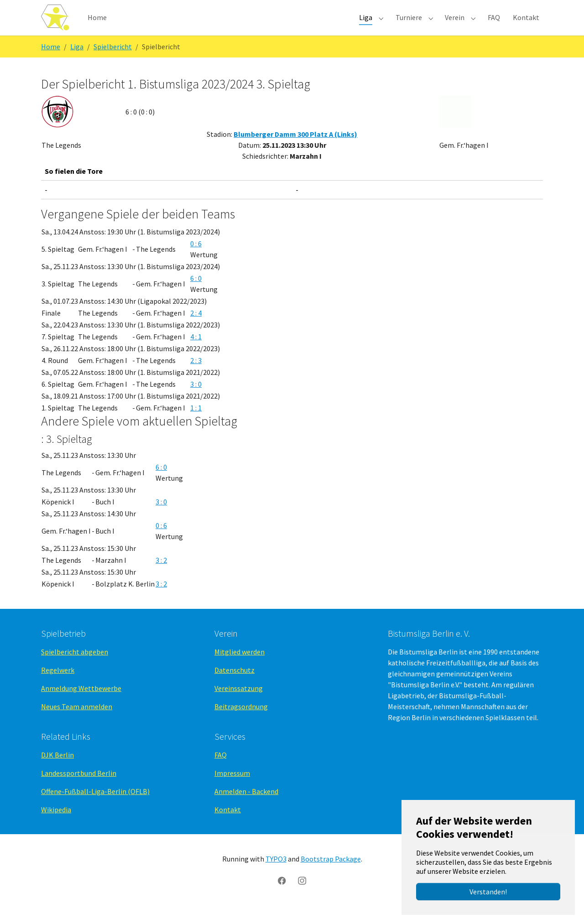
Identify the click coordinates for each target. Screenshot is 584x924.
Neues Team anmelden (77, 722)
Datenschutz (235, 685)
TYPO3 (276, 874)
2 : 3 (196, 375)
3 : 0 (196, 399)
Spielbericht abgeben (75, 667)
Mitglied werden (240, 667)
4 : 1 (196, 351)
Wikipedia (56, 825)
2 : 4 (196, 327)
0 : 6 (196, 258)
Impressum (232, 788)
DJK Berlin (57, 770)
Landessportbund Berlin (79, 788)
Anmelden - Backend (246, 806)
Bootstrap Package (331, 874)
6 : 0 (196, 293)
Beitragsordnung (241, 722)
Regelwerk (58, 685)
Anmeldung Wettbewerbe (81, 703)
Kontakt (228, 825)
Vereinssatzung (239, 703)
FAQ (221, 770)
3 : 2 (161, 575)
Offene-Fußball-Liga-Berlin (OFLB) (95, 806)
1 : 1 (196, 422)
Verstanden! (488, 892)
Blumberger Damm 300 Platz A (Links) (295, 149)
